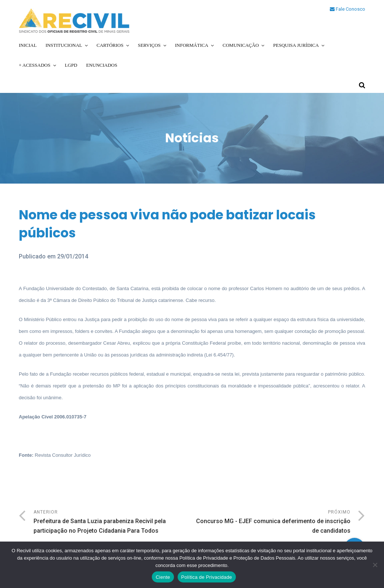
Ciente (163, 577)
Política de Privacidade (207, 577)
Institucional (64, 45)
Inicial (28, 45)
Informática (192, 45)
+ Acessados (35, 65)
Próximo (271, 523)
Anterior (113, 523)
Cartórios (110, 45)
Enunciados (102, 65)
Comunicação (241, 45)
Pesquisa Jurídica (296, 45)
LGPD (71, 65)
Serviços (149, 45)
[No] (375, 565)
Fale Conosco (348, 9)
